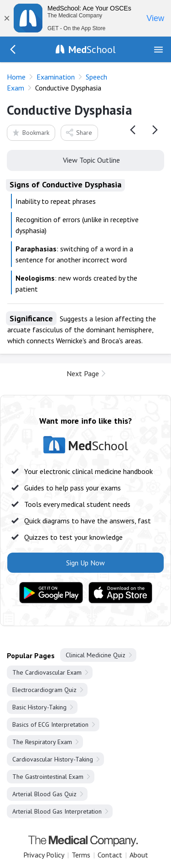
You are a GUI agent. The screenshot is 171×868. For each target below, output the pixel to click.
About (139, 855)
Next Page (83, 373)
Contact (110, 855)
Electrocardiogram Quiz (44, 690)
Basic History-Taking (39, 707)
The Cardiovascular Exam (47, 672)
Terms (81, 855)
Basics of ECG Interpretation (50, 724)
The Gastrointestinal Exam (48, 777)
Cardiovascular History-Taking (53, 759)
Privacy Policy (44, 855)
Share (79, 132)
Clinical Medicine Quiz (96, 655)
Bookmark (30, 132)
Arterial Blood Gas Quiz (44, 794)
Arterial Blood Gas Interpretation (57, 811)
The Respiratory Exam (42, 742)
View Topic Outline (85, 160)
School (92, 49)
